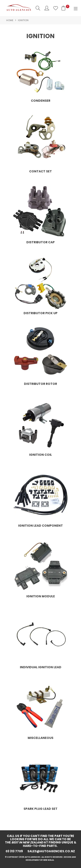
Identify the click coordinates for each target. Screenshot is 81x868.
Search (38, 8)
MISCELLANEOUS (40, 738)
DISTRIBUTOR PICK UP (40, 313)
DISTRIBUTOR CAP (40, 242)
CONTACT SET (40, 171)
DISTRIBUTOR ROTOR (40, 384)
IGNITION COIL (40, 455)
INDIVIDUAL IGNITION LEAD (41, 667)
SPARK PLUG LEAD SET (40, 809)
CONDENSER (41, 101)
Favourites (56, 8)
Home (10, 20)
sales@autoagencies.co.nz (52, 851)
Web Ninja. (49, 860)
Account (47, 8)
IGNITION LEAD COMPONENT (40, 526)
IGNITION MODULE (41, 596)
